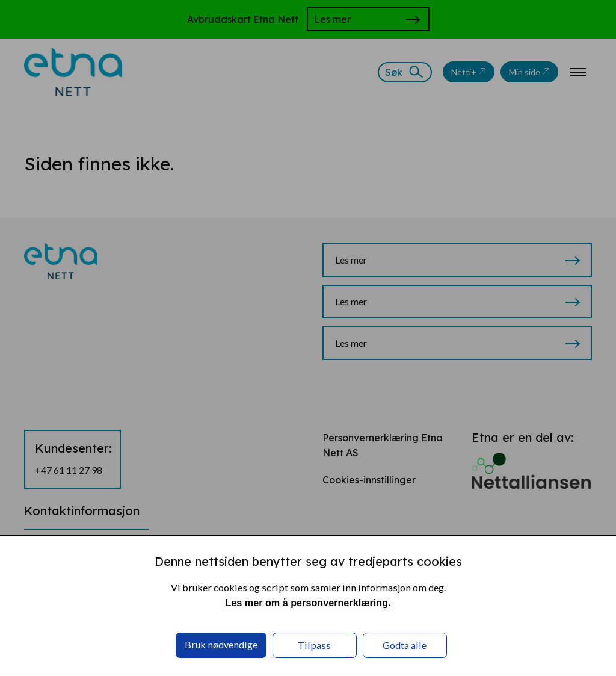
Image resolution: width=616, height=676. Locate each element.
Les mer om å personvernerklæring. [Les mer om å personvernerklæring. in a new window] (308, 603)
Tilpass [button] (314, 645)
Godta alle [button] (405, 645)
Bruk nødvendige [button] (221, 644)
